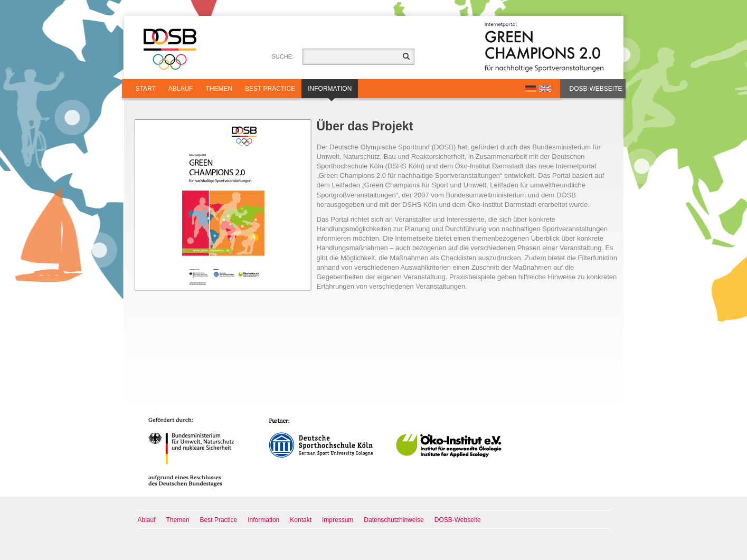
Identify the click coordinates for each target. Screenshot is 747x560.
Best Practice (270, 89)
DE (531, 89)
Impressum (338, 520)
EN (545, 89)
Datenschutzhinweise (394, 520)
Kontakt (301, 520)
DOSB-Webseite (596, 89)
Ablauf (181, 89)
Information (330, 92)
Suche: (283, 56)
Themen (219, 89)
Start (146, 89)
